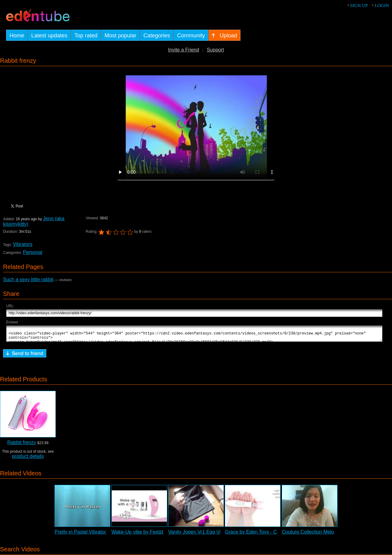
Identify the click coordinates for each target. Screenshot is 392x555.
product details (28, 459)
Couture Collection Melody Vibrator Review (328, 535)
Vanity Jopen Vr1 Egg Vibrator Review (209, 535)
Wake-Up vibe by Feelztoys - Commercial (156, 535)
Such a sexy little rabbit (28, 279)
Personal (33, 252)
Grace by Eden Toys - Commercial (262, 535)
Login (382, 6)
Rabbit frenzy (22, 445)
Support (215, 50)
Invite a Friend (184, 50)
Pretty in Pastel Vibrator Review (89, 535)
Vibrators (23, 244)
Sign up (359, 6)
